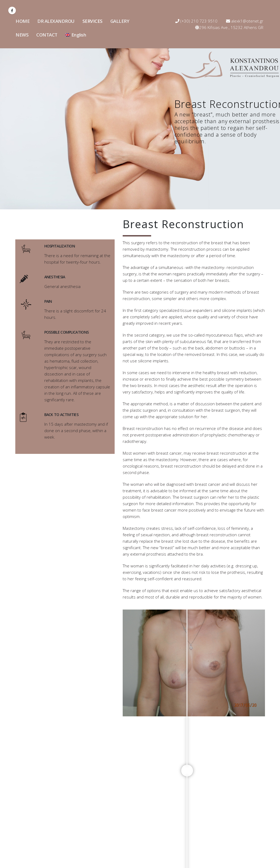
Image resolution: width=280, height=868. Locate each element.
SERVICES (92, 21)
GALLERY (120, 21)
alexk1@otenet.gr (245, 21)
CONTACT (47, 35)
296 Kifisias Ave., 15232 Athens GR (229, 27)
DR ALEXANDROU (56, 21)
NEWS (22, 35)
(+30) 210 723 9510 (196, 21)
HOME (23, 21)
